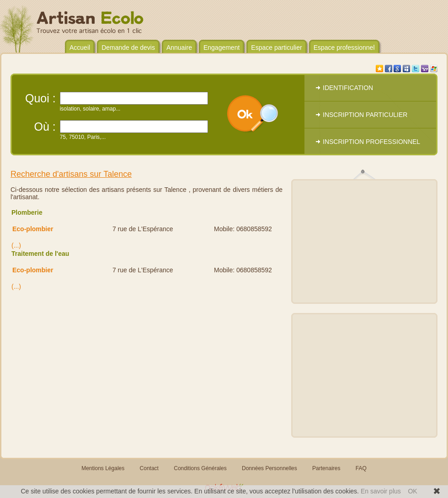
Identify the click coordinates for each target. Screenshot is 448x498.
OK (412, 491)
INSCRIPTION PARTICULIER (365, 115)
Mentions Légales (103, 468)
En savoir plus (381, 491)
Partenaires (326, 468)
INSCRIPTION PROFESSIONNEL (371, 142)
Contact (149, 468)
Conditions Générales (200, 468)
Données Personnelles (269, 468)
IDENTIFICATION (348, 88)
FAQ (361, 468)
